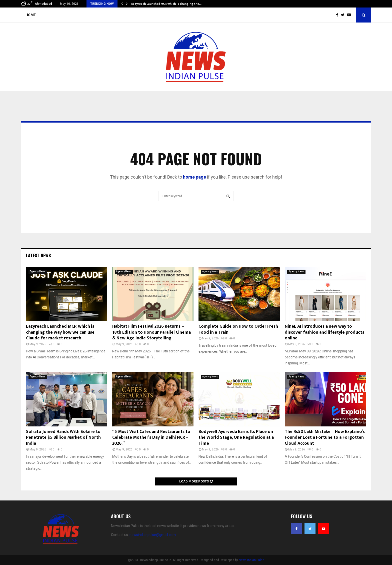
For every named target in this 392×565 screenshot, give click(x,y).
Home (31, 15)
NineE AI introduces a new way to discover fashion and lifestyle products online (324, 332)
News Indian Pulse (251, 560)
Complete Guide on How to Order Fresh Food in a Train (238, 329)
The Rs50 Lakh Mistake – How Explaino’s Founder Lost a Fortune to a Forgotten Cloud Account (325, 438)
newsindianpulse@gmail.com (153, 535)
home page (194, 177)
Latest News (38, 255)
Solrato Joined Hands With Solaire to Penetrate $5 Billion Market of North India (63, 438)
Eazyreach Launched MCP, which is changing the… (166, 4)
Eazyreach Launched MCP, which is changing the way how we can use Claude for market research (60, 332)
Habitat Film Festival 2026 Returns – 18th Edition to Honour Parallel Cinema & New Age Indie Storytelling (151, 332)
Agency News (38, 271)
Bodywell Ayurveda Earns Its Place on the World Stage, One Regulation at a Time (236, 438)
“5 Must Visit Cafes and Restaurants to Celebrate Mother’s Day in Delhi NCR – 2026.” (151, 438)
